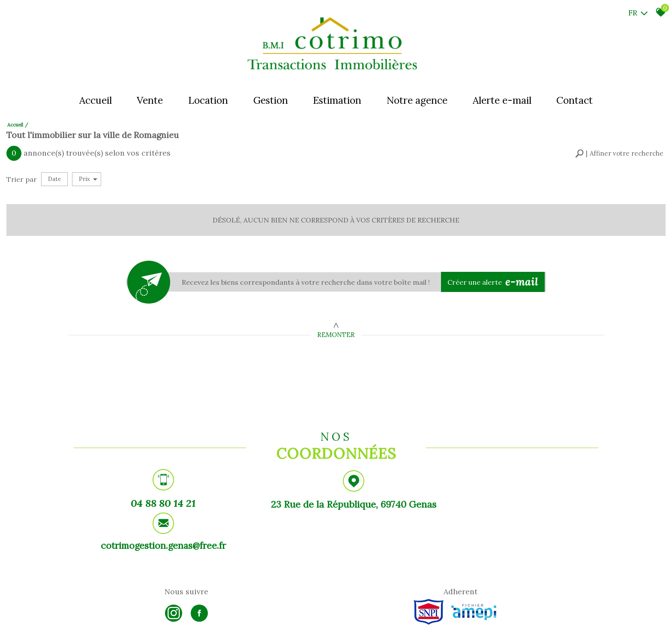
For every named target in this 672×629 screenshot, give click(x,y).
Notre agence (418, 101)
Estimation (337, 101)
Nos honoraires (150, 614)
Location (207, 101)
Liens (176, 614)
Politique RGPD (219, 614)
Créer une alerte (495, 280)
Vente (148, 101)
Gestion (270, 101)
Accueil (93, 101)
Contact (577, 101)
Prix (88, 177)
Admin (192, 614)
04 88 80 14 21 (157, 503)
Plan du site (77, 614)
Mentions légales (112, 614)
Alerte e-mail (503, 101)
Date (54, 177)
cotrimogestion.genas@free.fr (514, 505)
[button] (619, 152)
